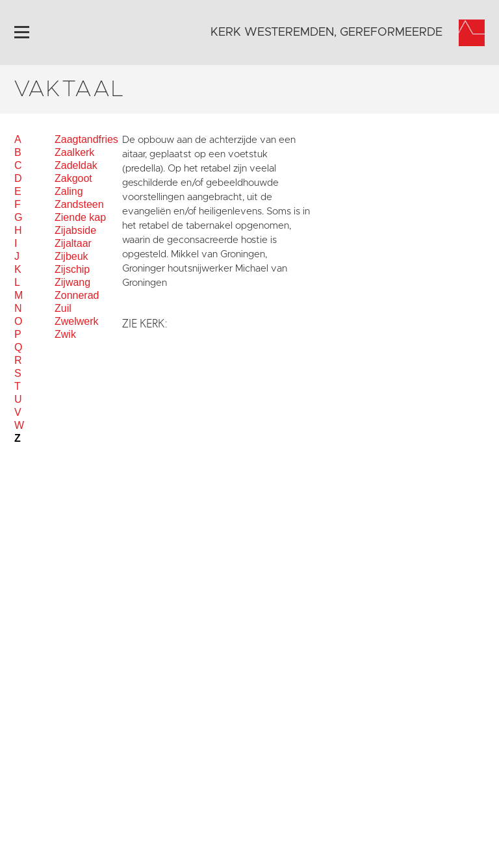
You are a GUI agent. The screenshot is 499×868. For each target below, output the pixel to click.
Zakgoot (73, 178)
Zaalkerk (74, 152)
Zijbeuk (71, 256)
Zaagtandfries (86, 139)
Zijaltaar (73, 243)
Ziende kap (80, 217)
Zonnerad (77, 295)
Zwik (65, 334)
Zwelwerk (77, 321)
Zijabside (75, 230)
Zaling (69, 191)
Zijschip (72, 269)
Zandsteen (79, 204)
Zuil (63, 308)
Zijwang (72, 282)
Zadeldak (76, 165)
